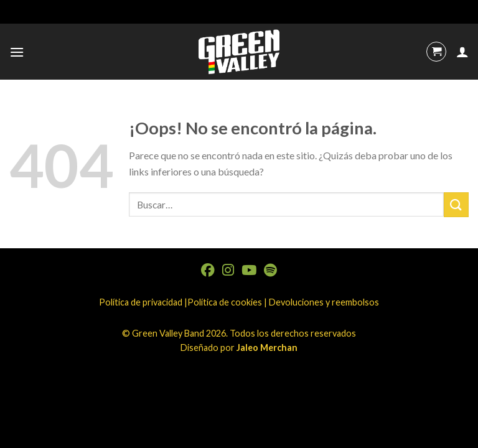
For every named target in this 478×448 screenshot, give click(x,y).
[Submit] (456, 204)
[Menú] (17, 52)
